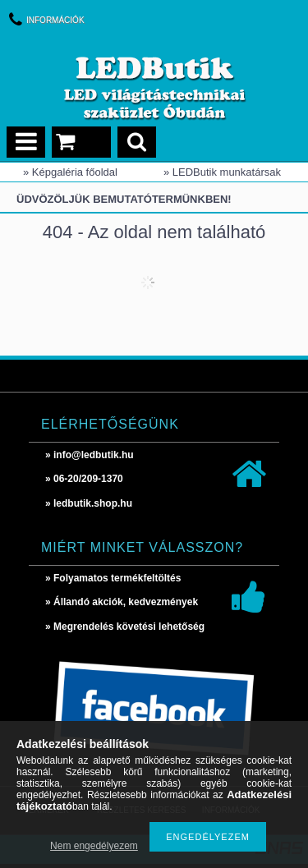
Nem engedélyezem (94, 846)
